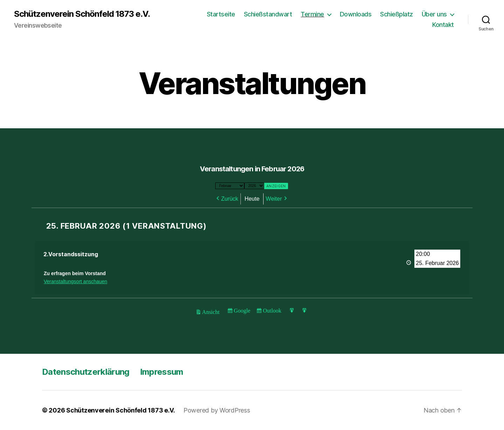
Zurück (230, 199)
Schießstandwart (268, 14)
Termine (312, 14)
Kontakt (443, 25)
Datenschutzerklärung (86, 372)
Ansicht (212, 313)
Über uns (434, 14)
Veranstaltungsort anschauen (75, 281)
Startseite (221, 14)
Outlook (272, 312)
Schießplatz (397, 14)
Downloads (356, 14)
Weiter (274, 199)
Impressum (162, 372)
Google (242, 312)
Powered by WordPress (217, 410)
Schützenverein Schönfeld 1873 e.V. (82, 14)
